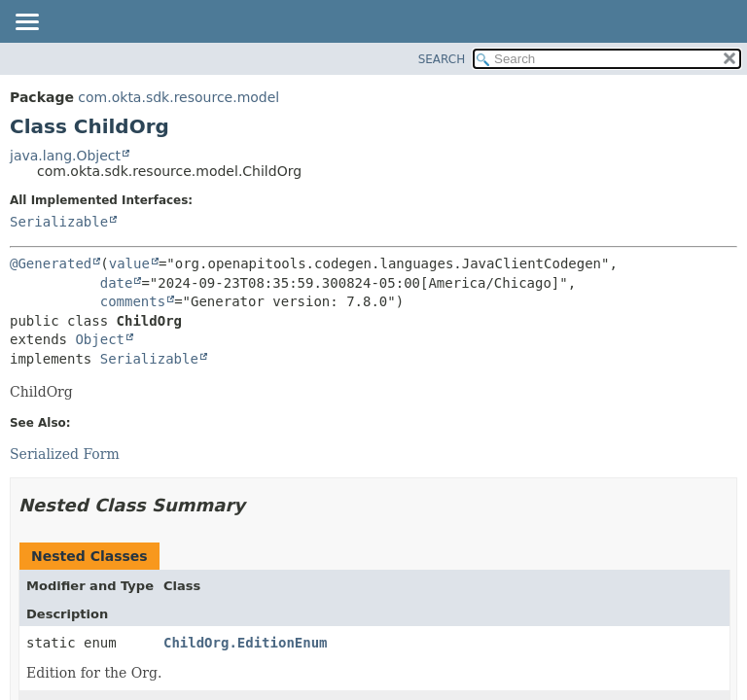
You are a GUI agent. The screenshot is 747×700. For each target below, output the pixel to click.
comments (133, 301)
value (129, 263)
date (117, 283)
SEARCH (442, 59)
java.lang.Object (65, 156)
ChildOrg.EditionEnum (246, 643)
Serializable (59, 222)
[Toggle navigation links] (26, 23)
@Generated (51, 263)
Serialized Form (65, 454)
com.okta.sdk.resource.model (178, 97)
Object (100, 339)
